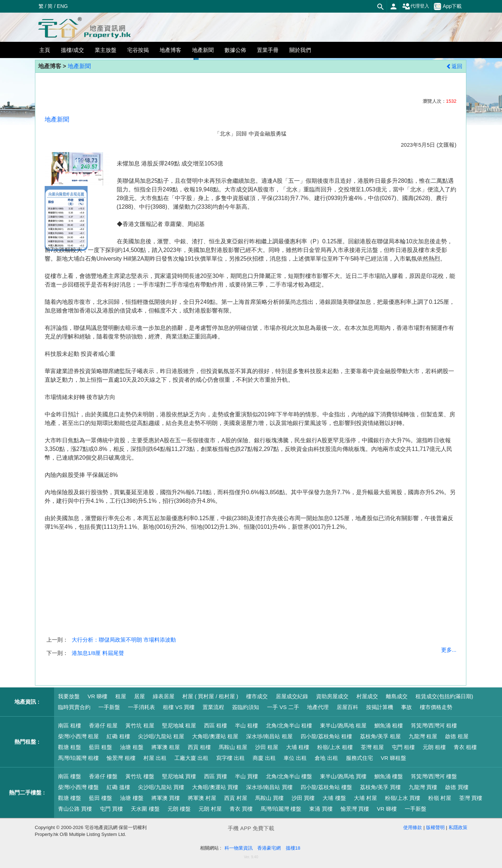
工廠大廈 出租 (191, 758)
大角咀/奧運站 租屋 (215, 736)
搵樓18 (293, 848)
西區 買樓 (216, 776)
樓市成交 (257, 696)
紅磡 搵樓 (118, 787)
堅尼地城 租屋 (179, 725)
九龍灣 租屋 (423, 736)
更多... (449, 650)
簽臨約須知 (246, 707)
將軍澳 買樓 (166, 798)
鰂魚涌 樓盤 (389, 776)
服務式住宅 (359, 758)
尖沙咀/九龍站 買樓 (161, 787)
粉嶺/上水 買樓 (403, 798)
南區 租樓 (70, 725)
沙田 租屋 (267, 747)
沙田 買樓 (303, 798)
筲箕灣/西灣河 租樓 (434, 725)
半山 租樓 (246, 725)
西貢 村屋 (236, 798)
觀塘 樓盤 (70, 798)
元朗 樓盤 (179, 809)
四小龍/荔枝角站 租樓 (326, 736)
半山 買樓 (246, 776)
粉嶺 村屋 (440, 798)
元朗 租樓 (434, 747)
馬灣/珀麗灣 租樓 (78, 758)
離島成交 (397, 696)
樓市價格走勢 (436, 707)
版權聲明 (435, 827)
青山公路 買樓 (75, 809)
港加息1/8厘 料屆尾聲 (98, 653)
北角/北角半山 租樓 (289, 725)
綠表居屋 (164, 696)
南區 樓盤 (70, 776)
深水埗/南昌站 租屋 (269, 736)
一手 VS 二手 (283, 707)
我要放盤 (69, 696)
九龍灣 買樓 (423, 787)
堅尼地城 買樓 (179, 776)
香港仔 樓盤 (103, 776)
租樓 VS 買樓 (179, 707)
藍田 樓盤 (101, 798)
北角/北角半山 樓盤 (289, 776)
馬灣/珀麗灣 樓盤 (281, 809)
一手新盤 (109, 707)
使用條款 (413, 827)
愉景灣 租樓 (121, 758)
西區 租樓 (216, 725)
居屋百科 (347, 707)
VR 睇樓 (97, 696)
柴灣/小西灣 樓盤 (78, 787)
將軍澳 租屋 (166, 747)
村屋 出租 (155, 758)
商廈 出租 (264, 758)
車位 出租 (295, 758)
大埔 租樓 (298, 747)
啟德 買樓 (457, 787)
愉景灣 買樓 (355, 809)
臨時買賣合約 (74, 707)
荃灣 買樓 (471, 798)
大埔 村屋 (365, 798)
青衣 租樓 (465, 747)
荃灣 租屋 (372, 747)
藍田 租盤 (101, 747)
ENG (62, 6)
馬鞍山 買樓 (269, 798)
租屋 (121, 696)
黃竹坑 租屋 (140, 725)
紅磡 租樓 (118, 736)
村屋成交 (367, 696)
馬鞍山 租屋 (233, 747)
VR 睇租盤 (394, 758)
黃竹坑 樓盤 (140, 776)
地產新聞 (79, 66)
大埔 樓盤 (334, 798)
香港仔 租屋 (103, 725)
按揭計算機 (380, 707)
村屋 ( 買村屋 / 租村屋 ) (210, 696)
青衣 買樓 (241, 809)
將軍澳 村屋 (202, 798)
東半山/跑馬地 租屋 (343, 725)
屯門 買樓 (111, 809)
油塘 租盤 (132, 747)
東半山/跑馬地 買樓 (343, 776)
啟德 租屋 (457, 736)
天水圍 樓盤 (145, 809)
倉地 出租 (326, 758)
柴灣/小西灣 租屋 (78, 736)
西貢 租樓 (199, 747)
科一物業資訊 (239, 848)
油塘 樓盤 (132, 798)
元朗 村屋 (210, 809)
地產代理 (318, 707)
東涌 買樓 (321, 809)
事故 (407, 707)
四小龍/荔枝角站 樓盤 (326, 787)
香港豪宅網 (269, 848)
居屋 (139, 696)
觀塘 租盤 (70, 747)
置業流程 (213, 707)
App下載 (448, 6)
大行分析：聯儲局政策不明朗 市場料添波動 (124, 640)
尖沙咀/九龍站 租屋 (161, 736)
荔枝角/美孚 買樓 (380, 787)
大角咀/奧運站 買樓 (215, 787)
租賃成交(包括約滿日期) (444, 696)
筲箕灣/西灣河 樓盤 (434, 776)
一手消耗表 (141, 707)
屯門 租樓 (403, 747)
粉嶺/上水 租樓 (335, 747)
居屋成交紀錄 (292, 696)
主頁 (45, 50)
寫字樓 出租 (230, 758)
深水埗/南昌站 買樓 (269, 787)
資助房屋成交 (332, 696)
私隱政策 (458, 827)
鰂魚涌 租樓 (389, 725)
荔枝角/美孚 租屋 (380, 736)
